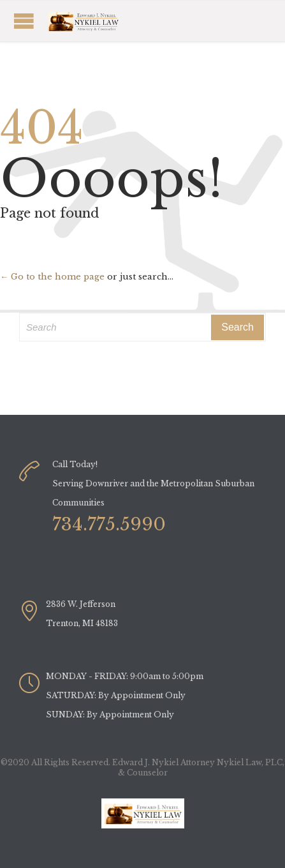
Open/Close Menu (99, 21)
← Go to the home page (52, 277)
